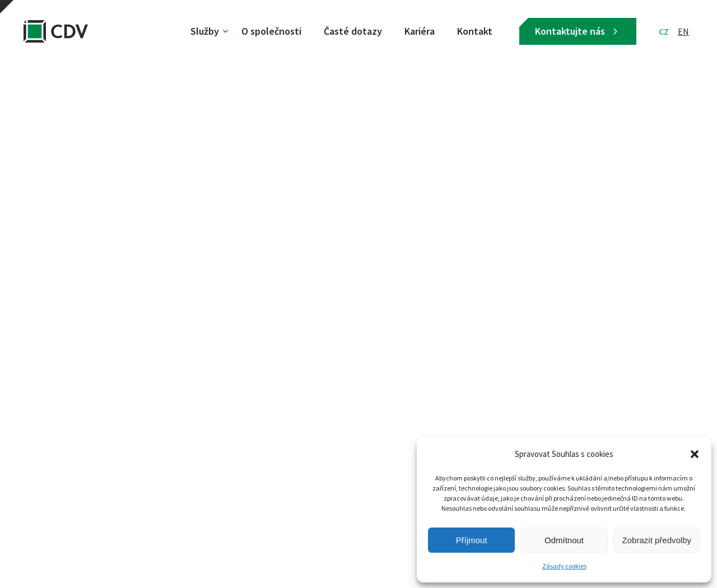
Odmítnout (564, 540)
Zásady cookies (564, 566)
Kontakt (475, 31)
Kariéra (420, 31)
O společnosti (271, 31)
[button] (695, 454)
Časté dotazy (353, 31)
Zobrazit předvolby (657, 540)
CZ (664, 31)
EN (683, 31)
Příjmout (472, 540)
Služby (205, 31)
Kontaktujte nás (578, 31)
